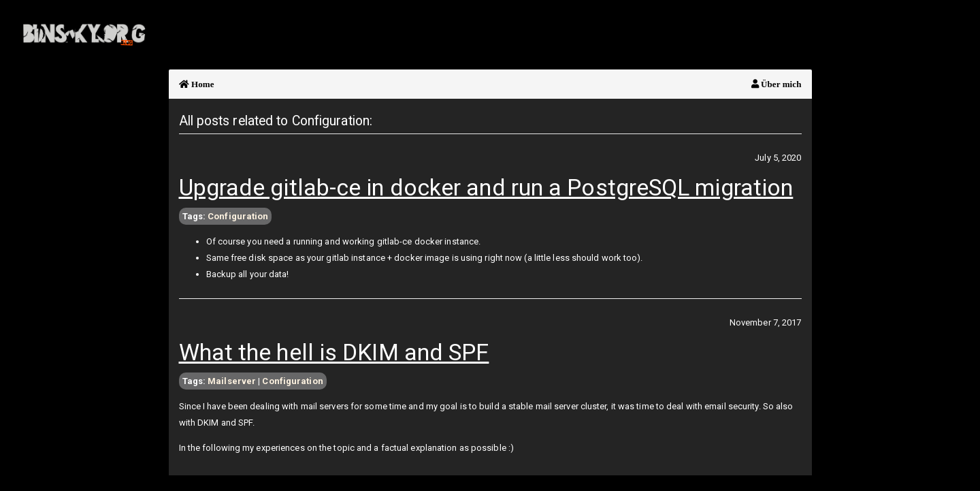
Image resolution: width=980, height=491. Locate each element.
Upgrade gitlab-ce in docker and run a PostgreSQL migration (486, 187)
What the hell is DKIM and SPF (334, 352)
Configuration (238, 216)
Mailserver (232, 381)
